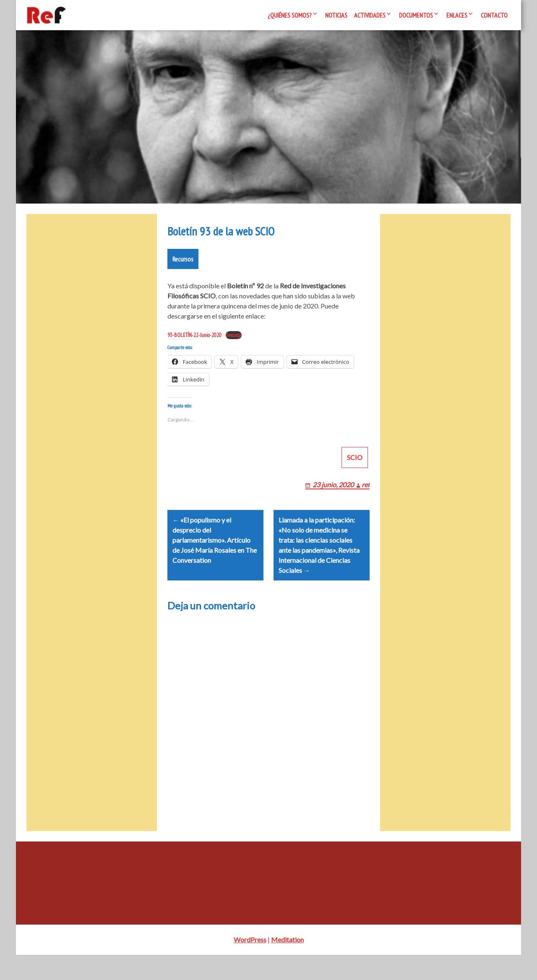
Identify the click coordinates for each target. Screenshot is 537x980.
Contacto (494, 15)
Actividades (370, 15)
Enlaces (457, 15)
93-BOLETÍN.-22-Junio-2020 (194, 340)
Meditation (287, 965)
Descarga (234, 340)
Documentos (416, 15)
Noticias (336, 15)
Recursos (183, 264)
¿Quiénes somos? (290, 15)
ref (366, 500)
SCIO (355, 472)
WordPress (250, 965)
